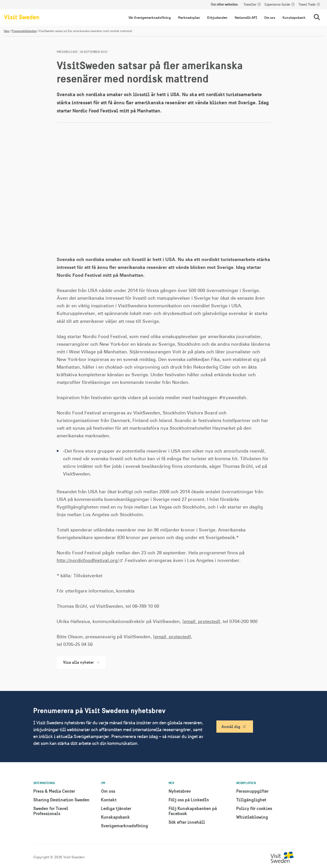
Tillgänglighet (251, 800)
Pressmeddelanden (24, 31)
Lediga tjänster (116, 808)
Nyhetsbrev (180, 791)
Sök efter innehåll (187, 822)
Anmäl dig (231, 727)
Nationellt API (246, 18)
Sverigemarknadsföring (124, 826)
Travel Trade (307, 5)
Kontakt (109, 800)
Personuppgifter (252, 791)
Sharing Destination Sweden (61, 800)
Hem (7, 31)
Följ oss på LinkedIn (189, 800)
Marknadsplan (189, 18)
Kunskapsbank (294, 18)
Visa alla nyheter (81, 662)
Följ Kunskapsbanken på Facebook (193, 811)
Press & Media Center (54, 791)
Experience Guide (277, 5)
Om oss (270, 18)
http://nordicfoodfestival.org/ (88, 561)
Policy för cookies (254, 808)
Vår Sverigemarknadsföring (150, 18)
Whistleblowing (252, 817)
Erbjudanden (217, 18)
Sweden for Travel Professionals (51, 811)
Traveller (250, 5)
